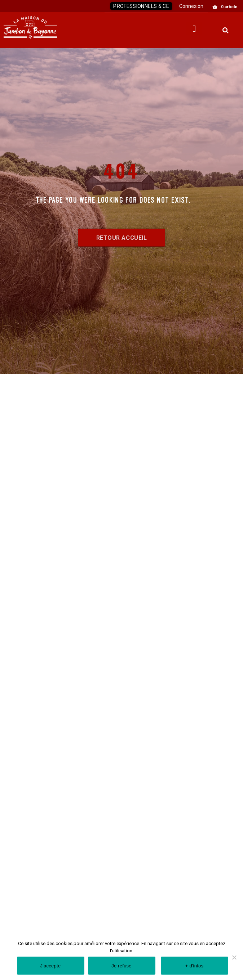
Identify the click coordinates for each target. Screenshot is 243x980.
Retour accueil (122, 238)
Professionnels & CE (141, 6)
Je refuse (121, 966)
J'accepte (51, 966)
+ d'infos (195, 966)
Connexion (191, 6)
